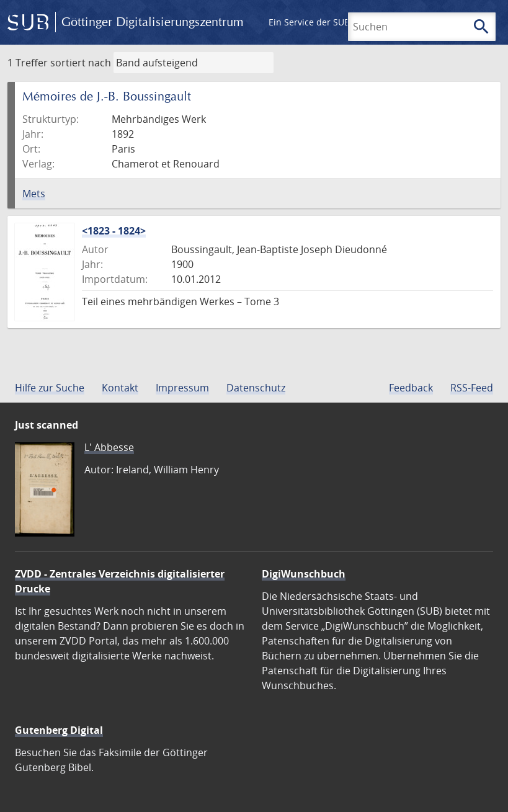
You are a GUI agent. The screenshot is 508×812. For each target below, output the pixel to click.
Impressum (182, 388)
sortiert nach (81, 63)
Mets (34, 194)
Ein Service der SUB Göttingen (331, 22)
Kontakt (120, 388)
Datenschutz (256, 388)
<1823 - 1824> (114, 231)
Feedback (411, 388)
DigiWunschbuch (304, 574)
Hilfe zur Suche (50, 388)
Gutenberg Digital (59, 730)
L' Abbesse (109, 447)
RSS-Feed (472, 388)
